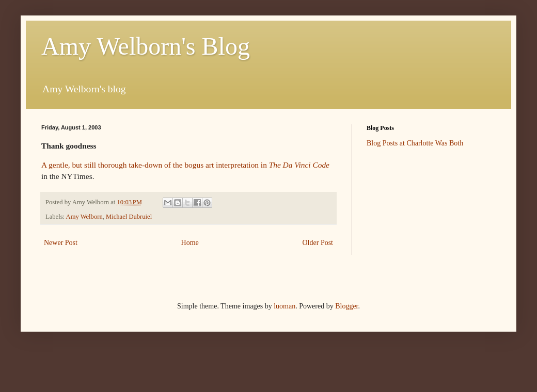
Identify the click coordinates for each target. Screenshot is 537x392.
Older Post (318, 243)
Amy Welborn (84, 217)
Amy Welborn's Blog (146, 46)
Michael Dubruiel (129, 217)
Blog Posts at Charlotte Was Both (415, 143)
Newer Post (61, 243)
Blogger (346, 306)
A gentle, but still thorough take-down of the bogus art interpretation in (185, 165)
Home (190, 243)
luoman (285, 306)
